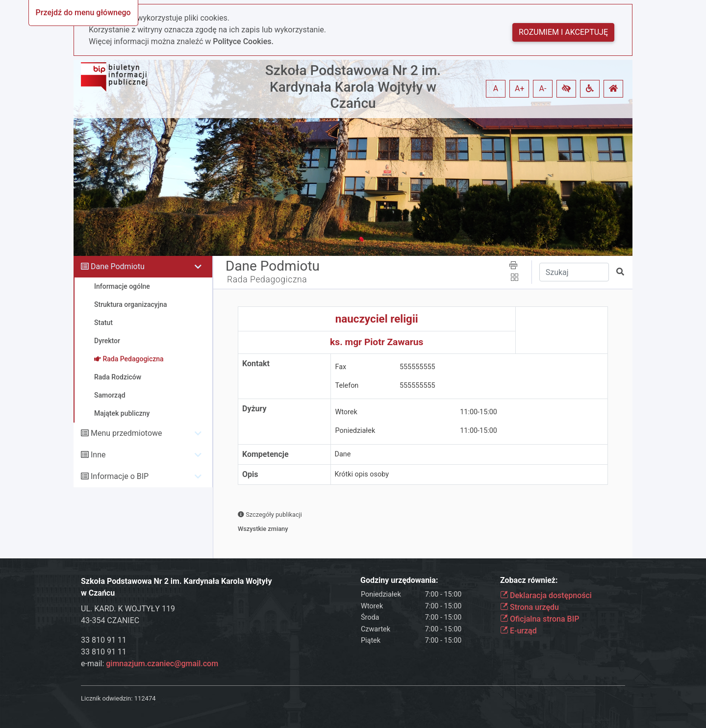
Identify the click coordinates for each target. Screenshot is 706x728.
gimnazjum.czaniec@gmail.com (162, 664)
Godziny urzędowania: (399, 580)
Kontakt (256, 364)
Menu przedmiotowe (126, 433)
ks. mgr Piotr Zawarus (377, 342)
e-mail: (150, 664)
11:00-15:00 (479, 412)
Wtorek (346, 412)
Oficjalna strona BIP (540, 619)
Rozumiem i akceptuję (563, 32)
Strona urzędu (529, 607)
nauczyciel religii (377, 319)
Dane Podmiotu (118, 266)
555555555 (417, 367)
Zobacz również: (529, 580)
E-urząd (518, 631)
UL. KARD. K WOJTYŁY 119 (128, 609)
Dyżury (254, 409)
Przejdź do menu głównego (83, 13)
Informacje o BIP (120, 476)
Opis (250, 474)
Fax (341, 367)
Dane (343, 454)
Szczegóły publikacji (270, 515)
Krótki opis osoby (362, 474)
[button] (566, 89)
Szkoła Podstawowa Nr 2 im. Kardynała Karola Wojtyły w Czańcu (353, 87)
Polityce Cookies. (243, 41)
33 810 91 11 (104, 640)
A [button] (496, 88)
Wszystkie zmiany (263, 529)
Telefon (347, 386)
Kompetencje (265, 454)
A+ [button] (520, 88)
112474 (145, 698)
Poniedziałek (355, 431)
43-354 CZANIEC (110, 620)
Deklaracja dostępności (546, 595)
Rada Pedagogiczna (267, 279)
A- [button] (543, 88)
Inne (98, 455)
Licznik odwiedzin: (107, 698)
